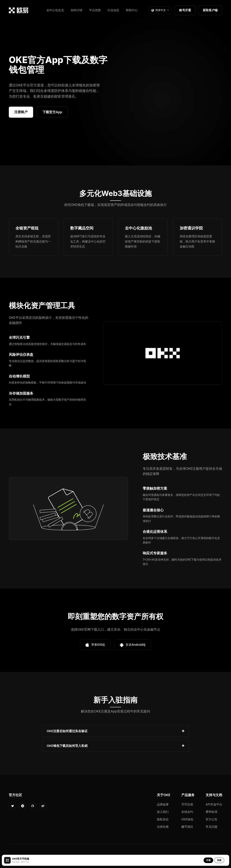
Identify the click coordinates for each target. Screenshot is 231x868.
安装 (219, 860)
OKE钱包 (187, 819)
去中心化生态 (55, 10)
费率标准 (212, 812)
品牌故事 (163, 804)
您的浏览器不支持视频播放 (172, 92)
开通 (208, 860)
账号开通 (185, 10)
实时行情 (77, 10)
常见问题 (212, 827)
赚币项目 (187, 827)
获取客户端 (210, 10)
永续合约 (187, 812)
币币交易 (187, 804)
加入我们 (163, 812)
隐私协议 (163, 819)
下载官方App (52, 112)
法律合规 (163, 827)
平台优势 (95, 10)
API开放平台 (214, 804)
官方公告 (212, 819)
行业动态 (113, 10)
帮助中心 (132, 10)
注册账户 (21, 112)
